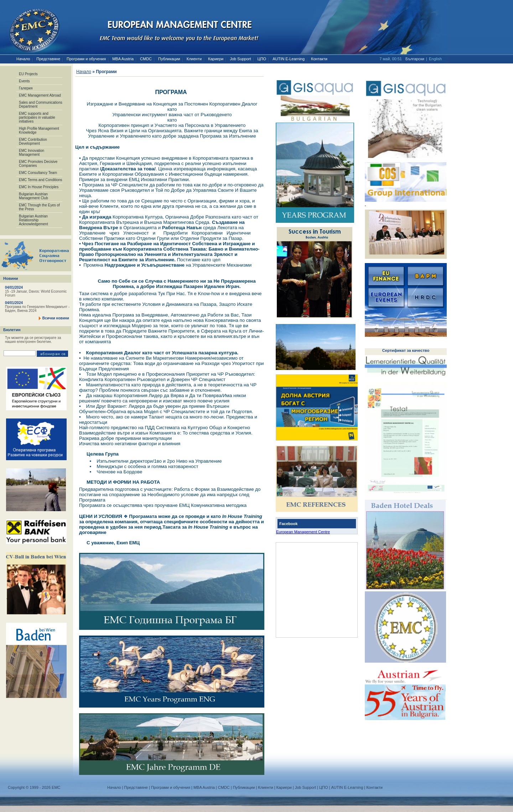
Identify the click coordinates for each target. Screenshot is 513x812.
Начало (23, 59)
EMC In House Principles (39, 187)
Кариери (216, 59)
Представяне (48, 59)
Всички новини (56, 318)
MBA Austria (123, 59)
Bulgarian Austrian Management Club (33, 196)
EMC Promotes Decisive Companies (38, 164)
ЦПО (262, 59)
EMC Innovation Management (32, 153)
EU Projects (28, 74)
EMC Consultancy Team (38, 173)
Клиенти (194, 59)
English (435, 59)
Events (24, 81)
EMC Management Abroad (40, 95)
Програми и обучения (86, 59)
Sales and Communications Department (41, 104)
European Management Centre (303, 532)
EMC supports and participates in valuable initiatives (37, 117)
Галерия (26, 88)
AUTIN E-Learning (289, 59)
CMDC (146, 59)
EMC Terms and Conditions (41, 180)
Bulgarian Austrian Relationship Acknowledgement (33, 220)
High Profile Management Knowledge (39, 130)
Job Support (240, 59)
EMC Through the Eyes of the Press (39, 207)
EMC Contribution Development (33, 142)
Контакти (319, 59)
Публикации (169, 59)
